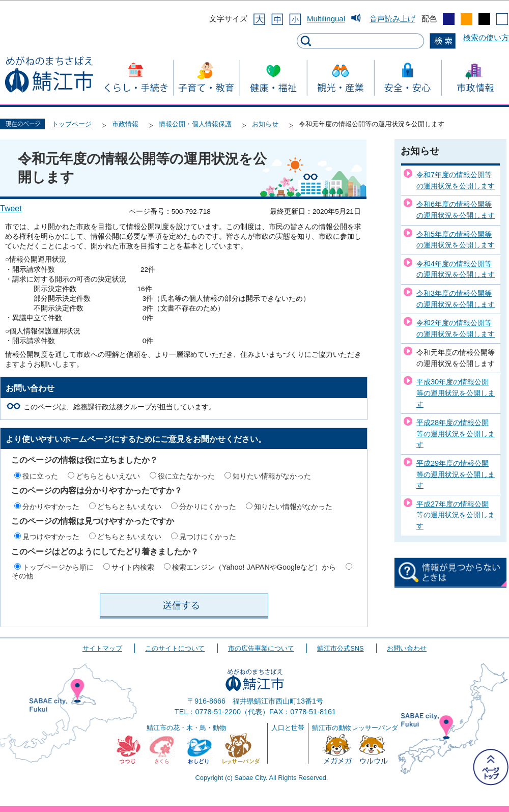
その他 (22, 576)
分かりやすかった (51, 507)
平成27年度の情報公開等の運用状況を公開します (456, 515)
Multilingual (326, 19)
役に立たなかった (186, 476)
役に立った (40, 476)
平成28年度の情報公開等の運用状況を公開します (456, 433)
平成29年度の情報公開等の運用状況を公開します (456, 474)
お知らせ (265, 124)
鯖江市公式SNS (340, 648)
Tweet (11, 208)
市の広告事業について (261, 648)
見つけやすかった (51, 537)
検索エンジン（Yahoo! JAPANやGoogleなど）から (254, 567)
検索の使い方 (486, 37)
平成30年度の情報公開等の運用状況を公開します (456, 393)
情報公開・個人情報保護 (195, 124)
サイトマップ (102, 648)
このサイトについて (175, 648)
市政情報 (125, 124)
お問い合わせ (407, 648)
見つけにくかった (208, 537)
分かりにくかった (208, 507)
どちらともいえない (108, 476)
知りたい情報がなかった (272, 476)
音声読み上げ (392, 19)
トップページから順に (58, 567)
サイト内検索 (133, 567)
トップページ (72, 124)
